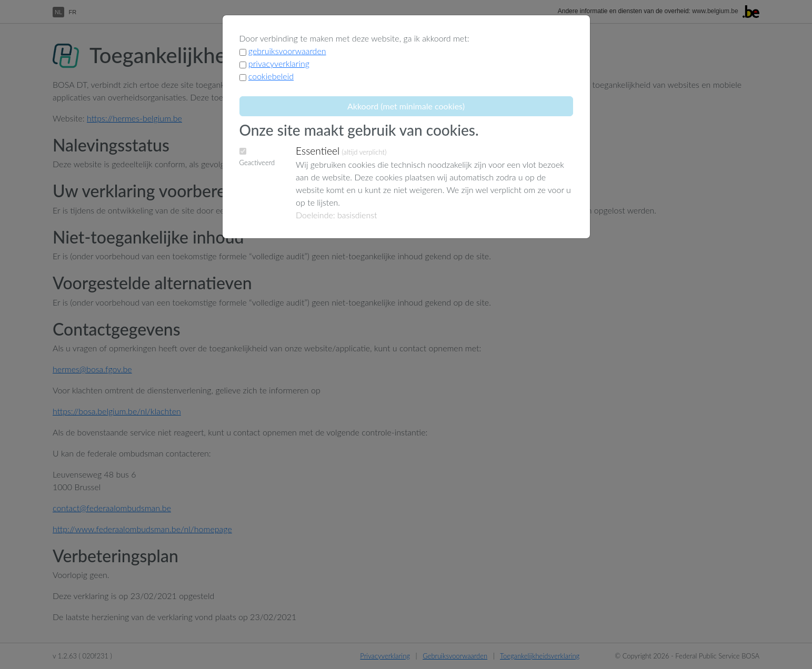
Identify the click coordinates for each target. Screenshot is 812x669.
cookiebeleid (271, 76)
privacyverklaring (279, 63)
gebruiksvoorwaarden (287, 51)
